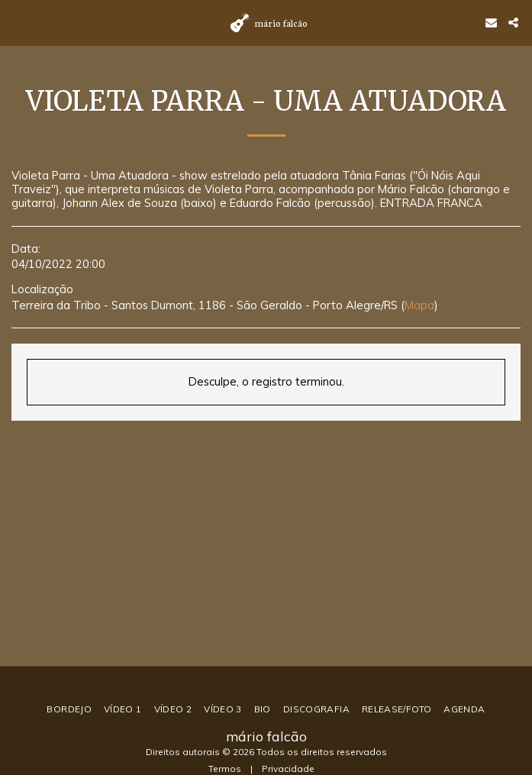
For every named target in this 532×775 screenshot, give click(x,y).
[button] (17, 22)
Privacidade (288, 769)
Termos (225, 769)
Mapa (419, 305)
